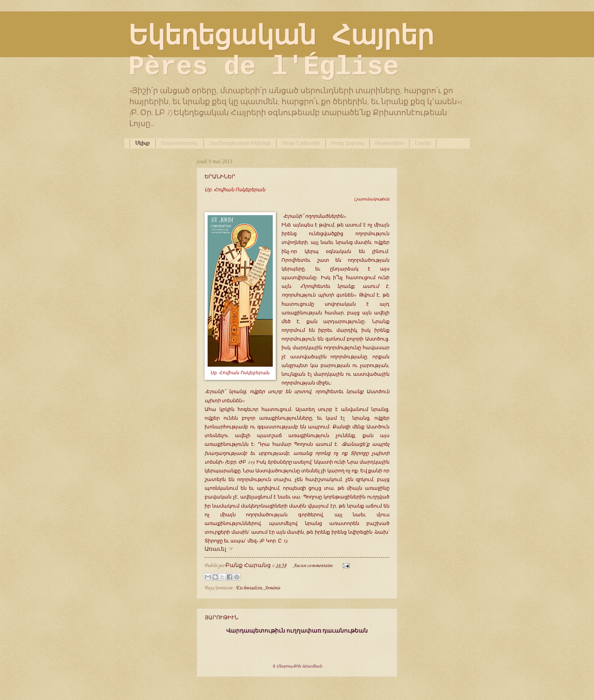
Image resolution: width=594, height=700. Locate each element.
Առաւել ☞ (219, 549)
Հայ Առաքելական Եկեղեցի (240, 143)
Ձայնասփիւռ (390, 143)
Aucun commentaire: (314, 566)
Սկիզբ (143, 143)
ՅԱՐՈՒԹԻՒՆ (221, 618)
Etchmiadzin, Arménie (258, 588)
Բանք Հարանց (348, 143)
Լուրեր (423, 143)
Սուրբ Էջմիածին (301, 143)
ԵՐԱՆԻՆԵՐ (220, 177)
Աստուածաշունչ (180, 143)
